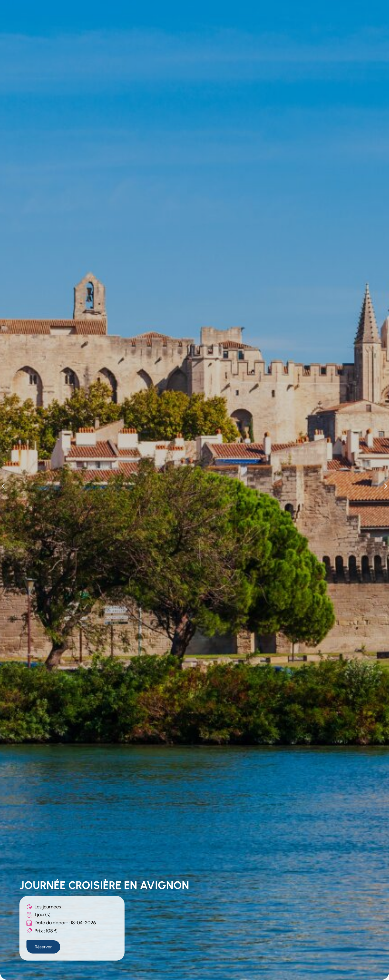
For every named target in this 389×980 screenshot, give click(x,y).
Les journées (48, 906)
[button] (3, 486)
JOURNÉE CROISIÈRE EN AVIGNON (104, 885)
